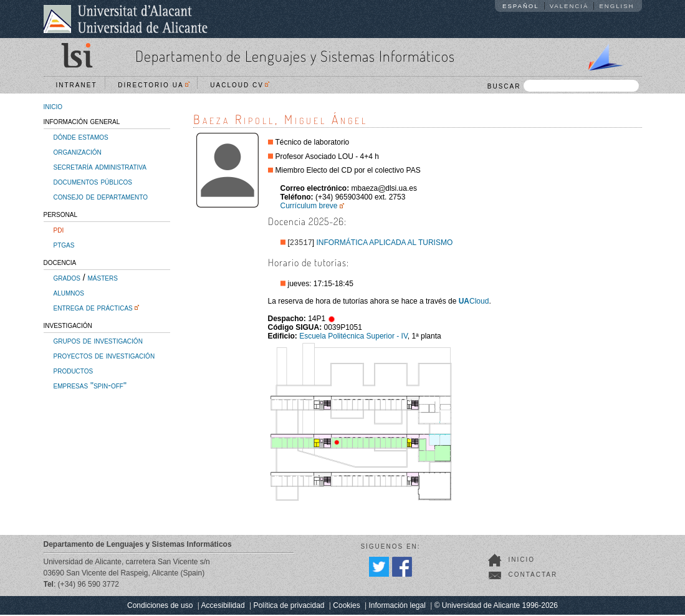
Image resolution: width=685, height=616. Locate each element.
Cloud (474, 302)
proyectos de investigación (104, 355)
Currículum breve (309, 206)
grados (67, 277)
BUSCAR (563, 86)
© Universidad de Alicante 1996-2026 (496, 607)
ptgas (64, 244)
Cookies (346, 607)
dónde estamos (81, 137)
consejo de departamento (101, 196)
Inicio (522, 561)
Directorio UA (153, 85)
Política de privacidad (289, 607)
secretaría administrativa (100, 166)
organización (78, 152)
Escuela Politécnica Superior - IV (353, 337)
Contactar (533, 576)
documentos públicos (93, 181)
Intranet (77, 85)
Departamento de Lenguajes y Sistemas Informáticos (295, 56)
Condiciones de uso (160, 607)
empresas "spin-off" (90, 385)
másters (103, 277)
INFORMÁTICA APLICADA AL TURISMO (385, 244)
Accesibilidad (223, 607)
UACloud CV (240, 85)
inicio (53, 106)
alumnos (69, 292)
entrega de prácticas (93, 307)
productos (74, 370)
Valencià (569, 6)
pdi (59, 229)
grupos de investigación (98, 340)
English (616, 6)
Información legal (397, 607)
